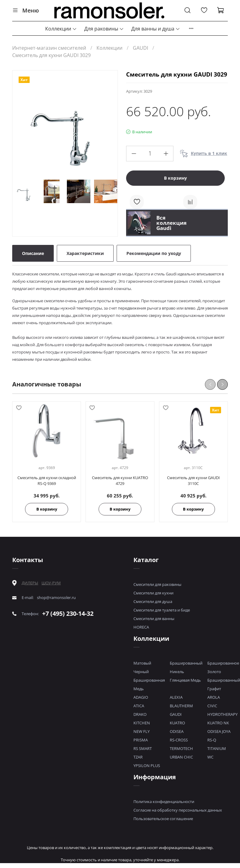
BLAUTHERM (181, 706)
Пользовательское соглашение (163, 819)
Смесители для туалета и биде (162, 610)
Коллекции (61, 29)
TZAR (138, 757)
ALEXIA (176, 697)
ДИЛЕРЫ (30, 583)
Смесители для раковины (157, 584)
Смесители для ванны (154, 619)
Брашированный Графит (224, 684)
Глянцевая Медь (185, 680)
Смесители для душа (153, 601)
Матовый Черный (142, 667)
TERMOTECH (181, 748)
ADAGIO (141, 697)
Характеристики (85, 253)
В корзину (47, 509)
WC (210, 757)
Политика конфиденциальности (164, 802)
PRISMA (141, 740)
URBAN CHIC (181, 757)
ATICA (139, 706)
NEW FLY (142, 731)
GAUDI (140, 48)
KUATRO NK (218, 723)
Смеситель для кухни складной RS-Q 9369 (47, 481)
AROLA (214, 697)
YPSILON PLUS (147, 766)
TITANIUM (217, 748)
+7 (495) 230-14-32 (68, 613)
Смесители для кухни (153, 593)
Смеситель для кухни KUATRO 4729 (120, 481)
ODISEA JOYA (219, 731)
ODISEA (177, 731)
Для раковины (104, 29)
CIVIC (212, 706)
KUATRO (177, 723)
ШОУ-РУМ (51, 583)
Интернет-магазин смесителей (49, 48)
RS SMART (143, 748)
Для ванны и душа (156, 29)
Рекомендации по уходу (154, 253)
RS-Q (212, 740)
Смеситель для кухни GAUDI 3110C (193, 481)
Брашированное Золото (223, 667)
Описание (33, 253)
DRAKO (140, 714)
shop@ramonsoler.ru (56, 598)
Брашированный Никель (186, 667)
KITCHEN (142, 723)
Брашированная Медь (149, 684)
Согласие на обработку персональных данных (178, 810)
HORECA (141, 627)
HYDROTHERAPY (222, 714)
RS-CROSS (179, 740)
